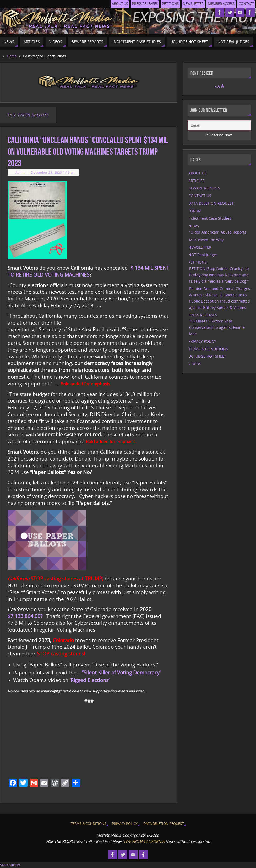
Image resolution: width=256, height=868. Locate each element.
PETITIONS (170, 4)
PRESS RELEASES (145, 4)
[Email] (219, 125)
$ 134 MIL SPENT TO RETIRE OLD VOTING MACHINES (88, 271)
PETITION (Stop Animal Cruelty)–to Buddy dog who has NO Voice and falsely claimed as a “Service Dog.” (219, 275)
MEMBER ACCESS (221, 4)
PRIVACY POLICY (202, 341)
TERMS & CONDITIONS (208, 349)
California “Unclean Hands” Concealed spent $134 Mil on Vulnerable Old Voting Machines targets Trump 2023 (88, 152)
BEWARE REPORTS (204, 188)
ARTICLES (197, 181)
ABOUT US (120, 4)
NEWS (194, 226)
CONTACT (246, 4)
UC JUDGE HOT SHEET (207, 356)
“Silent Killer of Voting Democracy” (122, 672)
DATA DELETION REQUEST (211, 203)
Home (12, 56)
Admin (21, 172)
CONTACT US (200, 196)
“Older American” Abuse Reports (218, 232)
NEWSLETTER (193, 4)
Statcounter (10, 865)
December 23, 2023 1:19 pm (53, 172)
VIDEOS (195, 364)
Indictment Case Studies (210, 218)
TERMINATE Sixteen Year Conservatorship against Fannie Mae (217, 327)
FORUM (195, 211)
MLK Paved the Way (206, 240)
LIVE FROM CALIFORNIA (144, 841)
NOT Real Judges (203, 255)
